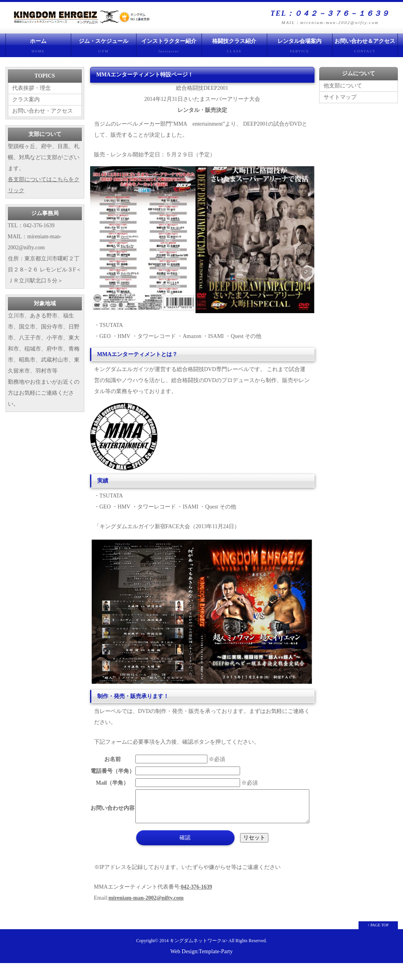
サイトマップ (340, 97)
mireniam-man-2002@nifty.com (146, 915)
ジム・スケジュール (104, 48)
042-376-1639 (196, 904)
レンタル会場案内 (300, 48)
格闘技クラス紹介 (234, 48)
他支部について (343, 86)
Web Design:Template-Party (201, 968)
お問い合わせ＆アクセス (365, 48)
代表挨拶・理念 (31, 88)
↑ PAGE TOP (378, 942)
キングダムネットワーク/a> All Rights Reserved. (218, 958)
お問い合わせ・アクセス (43, 111)
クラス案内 (26, 99)
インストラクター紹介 (169, 48)
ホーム (38, 48)
